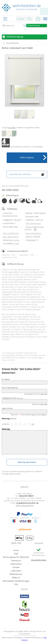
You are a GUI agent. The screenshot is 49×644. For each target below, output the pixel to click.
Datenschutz (16, 564)
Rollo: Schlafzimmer (11, 233)
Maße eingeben (27, 157)
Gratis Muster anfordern (27, 174)
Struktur (16, 240)
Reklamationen (16, 574)
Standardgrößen (12, 43)
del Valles (12, 128)
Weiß (17, 243)
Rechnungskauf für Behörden (16, 557)
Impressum (16, 560)
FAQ (16, 584)
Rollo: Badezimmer (33, 223)
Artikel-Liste (10, 26)
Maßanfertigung (15, 37)
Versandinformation (39, 560)
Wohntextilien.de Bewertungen (16, 581)
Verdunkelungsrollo (10, 216)
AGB (16, 554)
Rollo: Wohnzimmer (34, 233)
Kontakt (16, 567)
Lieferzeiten (16, 571)
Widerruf (16, 577)
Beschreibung (35, 25)
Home (16, 550)
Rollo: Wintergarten (11, 237)
